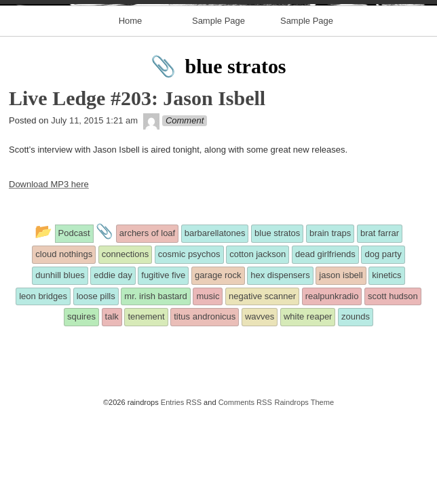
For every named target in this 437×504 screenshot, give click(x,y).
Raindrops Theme (304, 492)
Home (131, 110)
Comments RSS (245, 492)
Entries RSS (181, 492)
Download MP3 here (49, 274)
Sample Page (218, 110)
